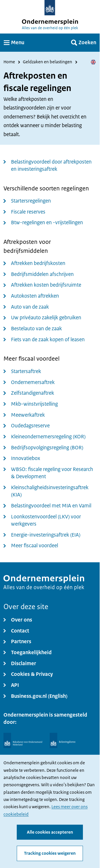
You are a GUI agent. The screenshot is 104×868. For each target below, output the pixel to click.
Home (9, 62)
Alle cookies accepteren (50, 832)
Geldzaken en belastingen (48, 62)
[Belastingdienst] (63, 740)
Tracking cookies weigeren (50, 853)
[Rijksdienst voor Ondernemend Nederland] (23, 740)
